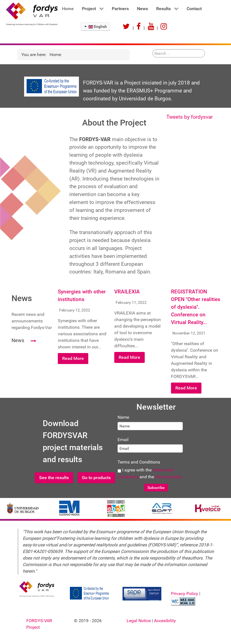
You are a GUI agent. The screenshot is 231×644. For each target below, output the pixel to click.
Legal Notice (139, 621)
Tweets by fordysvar (189, 117)
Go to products (96, 478)
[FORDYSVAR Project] (29, 14)
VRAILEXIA (127, 292)
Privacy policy (169, 477)
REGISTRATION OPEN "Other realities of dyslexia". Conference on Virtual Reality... (196, 307)
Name (123, 417)
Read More (73, 358)
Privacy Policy (185, 594)
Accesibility (165, 621)
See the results (54, 478)
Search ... (152, 49)
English (96, 27)
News (18, 340)
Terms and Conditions (139, 462)
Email (123, 440)
